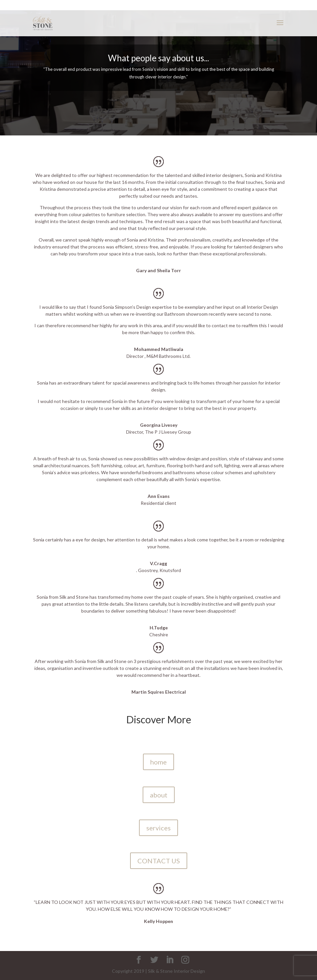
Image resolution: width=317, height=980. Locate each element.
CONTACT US (159, 861)
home (158, 762)
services (158, 828)
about (159, 795)
